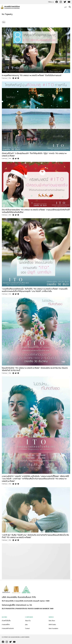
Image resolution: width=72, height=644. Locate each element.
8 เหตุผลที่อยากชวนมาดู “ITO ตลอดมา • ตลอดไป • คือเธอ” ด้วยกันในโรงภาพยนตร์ (32, 76)
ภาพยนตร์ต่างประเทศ (8, 629)
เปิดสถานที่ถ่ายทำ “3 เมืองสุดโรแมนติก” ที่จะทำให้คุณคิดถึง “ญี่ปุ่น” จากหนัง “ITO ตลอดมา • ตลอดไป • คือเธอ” (34, 155)
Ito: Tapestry (7, 14)
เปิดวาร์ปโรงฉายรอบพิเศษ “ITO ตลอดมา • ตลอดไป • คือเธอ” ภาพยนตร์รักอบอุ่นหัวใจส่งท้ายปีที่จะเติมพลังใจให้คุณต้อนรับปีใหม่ (36, 211)
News (4, 22)
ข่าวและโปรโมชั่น (6, 621)
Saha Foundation (53, 629)
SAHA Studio (52, 625)
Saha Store (52, 621)
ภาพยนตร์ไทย (6, 625)
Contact (27, 629)
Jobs (26, 625)
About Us (28, 621)
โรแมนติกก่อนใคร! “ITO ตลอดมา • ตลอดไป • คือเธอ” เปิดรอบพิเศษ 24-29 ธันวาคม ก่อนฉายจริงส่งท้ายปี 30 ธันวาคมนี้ (35, 369)
